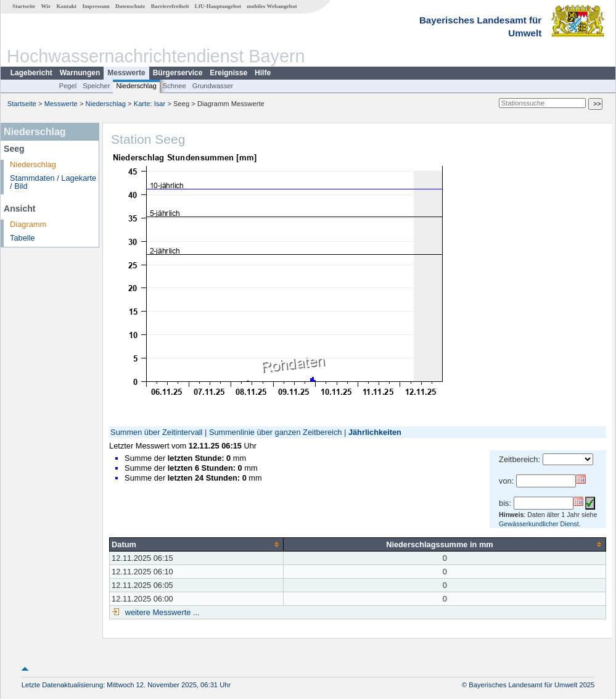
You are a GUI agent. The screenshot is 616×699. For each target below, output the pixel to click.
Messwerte (126, 73)
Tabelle (23, 238)
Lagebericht (31, 73)
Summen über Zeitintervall (156, 432)
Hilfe (263, 73)
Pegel (68, 86)
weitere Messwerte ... (161, 612)
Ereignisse (228, 73)
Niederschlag (136, 86)
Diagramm (28, 224)
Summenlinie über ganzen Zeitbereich (276, 432)
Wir (46, 6)
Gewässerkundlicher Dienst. (540, 524)
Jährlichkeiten (375, 432)
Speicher (96, 86)
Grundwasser (213, 86)
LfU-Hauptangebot (218, 6)
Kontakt (66, 6)
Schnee (175, 86)
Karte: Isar (150, 104)
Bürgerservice (178, 73)
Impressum (96, 6)
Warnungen (80, 73)
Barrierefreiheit (170, 6)
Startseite (24, 6)
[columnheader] (197, 544)
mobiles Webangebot (272, 6)
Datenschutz (130, 6)
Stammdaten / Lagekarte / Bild (53, 182)
